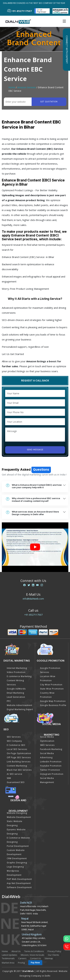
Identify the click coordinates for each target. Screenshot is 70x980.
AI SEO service (15, 774)
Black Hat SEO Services (19, 770)
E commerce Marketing (19, 676)
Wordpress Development (14, 873)
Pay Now (35, 963)
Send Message (35, 450)
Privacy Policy (54, 951)
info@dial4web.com (33, 599)
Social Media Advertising (47, 755)
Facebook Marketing (51, 749)
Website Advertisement (20, 705)
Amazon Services (27, 87)
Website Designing (17, 813)
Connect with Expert (67, 50)
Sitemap (49, 958)
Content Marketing (17, 766)
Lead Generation (16, 697)
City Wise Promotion (51, 685)
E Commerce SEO (16, 745)
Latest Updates (9, 955)
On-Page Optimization (19, 753)
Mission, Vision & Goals (33, 955)
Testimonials (8, 958)
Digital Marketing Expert (20, 709)
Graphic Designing (17, 863)
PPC (9, 701)
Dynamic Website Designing (16, 832)
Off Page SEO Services (19, 757)
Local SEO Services (17, 749)
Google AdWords (16, 689)
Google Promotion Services (50, 670)
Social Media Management (47, 780)
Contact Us (35, 958)
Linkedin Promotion (51, 762)
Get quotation (49, 102)
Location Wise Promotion (48, 678)
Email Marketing (15, 693)
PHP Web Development (19, 879)
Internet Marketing (17, 668)
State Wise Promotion (52, 689)
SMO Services (47, 745)
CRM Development (17, 858)
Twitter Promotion (50, 770)
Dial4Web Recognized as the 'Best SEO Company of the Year (36, 3)
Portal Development (18, 846)
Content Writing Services (15, 683)
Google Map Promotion (53, 701)
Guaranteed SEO (16, 782)
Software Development (19, 887)
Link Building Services (19, 762)
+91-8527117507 (33, 615)
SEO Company (14, 741)
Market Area (8, 963)
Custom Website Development (16, 852)
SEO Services (14, 737)
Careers (22, 958)
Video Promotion (16, 672)
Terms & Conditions (34, 951)
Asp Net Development (19, 883)
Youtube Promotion (51, 766)
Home (12, 87)
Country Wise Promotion (47, 695)
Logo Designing (15, 867)
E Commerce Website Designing (18, 840)
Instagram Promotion (52, 774)
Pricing (21, 963)
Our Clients (53, 955)
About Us (16, 951)
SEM (9, 778)
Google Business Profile (53, 705)
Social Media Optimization (47, 739)
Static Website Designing (15, 823)
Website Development (19, 817)
